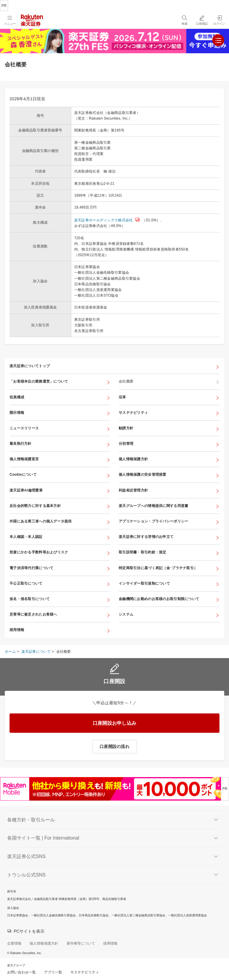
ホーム (10, 652)
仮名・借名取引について (30, 599)
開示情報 (17, 413)
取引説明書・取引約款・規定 (143, 552)
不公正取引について (26, 583)
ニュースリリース (24, 428)
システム (126, 614)
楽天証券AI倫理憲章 (26, 490)
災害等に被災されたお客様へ (33, 614)
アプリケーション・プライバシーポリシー (153, 521)
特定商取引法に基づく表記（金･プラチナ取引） (158, 568)
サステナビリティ (133, 413)
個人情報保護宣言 (24, 459)
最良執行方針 (21, 444)
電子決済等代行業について (31, 568)
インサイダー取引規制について (144, 583)
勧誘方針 (126, 428)
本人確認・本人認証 (26, 537)
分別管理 (126, 444)
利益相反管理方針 (133, 490)
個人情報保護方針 (133, 459)
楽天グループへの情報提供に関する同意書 (153, 506)
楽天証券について (36, 652)
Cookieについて (23, 475)
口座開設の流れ (114, 746)
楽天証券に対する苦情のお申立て (146, 537)
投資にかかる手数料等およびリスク (39, 552)
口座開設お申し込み (115, 723)
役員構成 (17, 397)
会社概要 (126, 381)
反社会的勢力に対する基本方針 (35, 506)
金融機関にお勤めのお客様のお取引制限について (159, 599)
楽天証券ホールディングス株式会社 (103, 220)
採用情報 (17, 630)
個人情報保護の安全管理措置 (143, 475)
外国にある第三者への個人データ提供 (41, 521)
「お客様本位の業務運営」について (39, 381)
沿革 (122, 397)
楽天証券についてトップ (30, 366)
